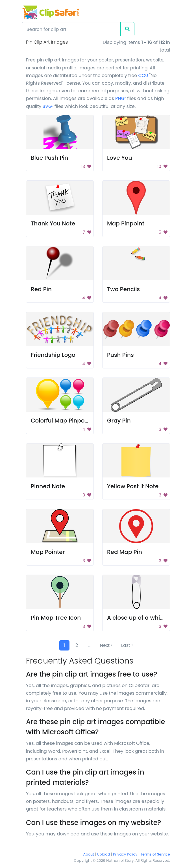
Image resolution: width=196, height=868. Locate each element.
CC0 (143, 75)
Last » (127, 645)
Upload (104, 854)
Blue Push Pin (49, 158)
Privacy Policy (125, 854)
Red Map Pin (125, 552)
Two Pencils (123, 289)
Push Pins (120, 355)
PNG (121, 98)
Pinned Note (48, 486)
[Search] (71, 29)
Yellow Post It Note (133, 486)
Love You (120, 158)
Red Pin (41, 289)
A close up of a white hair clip (148, 618)
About (89, 854)
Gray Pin (119, 421)
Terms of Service (155, 854)
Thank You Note (53, 223)
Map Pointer (48, 552)
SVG (48, 106)
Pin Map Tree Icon (56, 618)
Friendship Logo (53, 355)
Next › (106, 645)
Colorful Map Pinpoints (63, 421)
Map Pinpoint (126, 223)
